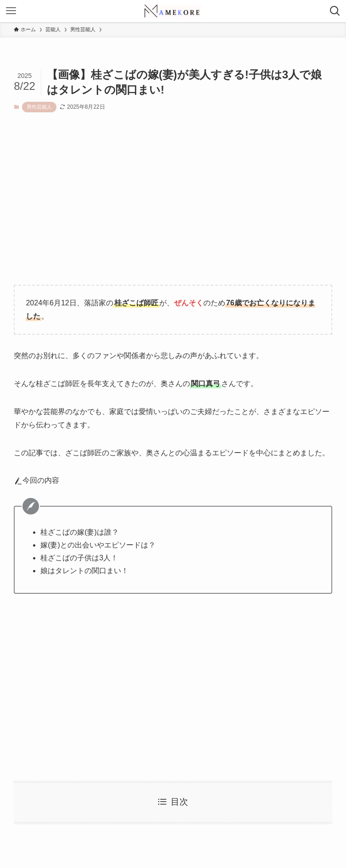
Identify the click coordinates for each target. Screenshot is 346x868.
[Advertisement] (173, 206)
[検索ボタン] (335, 11)
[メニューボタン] (11, 11)
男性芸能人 (39, 107)
